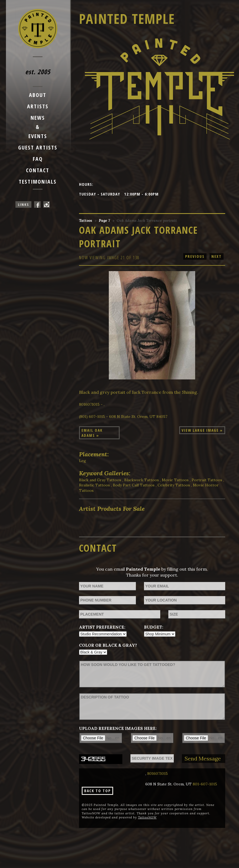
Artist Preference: (102, 627)
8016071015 (158, 773)
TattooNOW (147, 817)
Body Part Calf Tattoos (134, 485)
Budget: (154, 627)
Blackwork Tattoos (142, 480)
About (38, 95)
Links (23, 204)
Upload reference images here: (118, 728)
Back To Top (97, 791)
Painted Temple (127, 19)
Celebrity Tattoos (174, 485)
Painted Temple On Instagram (47, 204)
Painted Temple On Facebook (37, 204)
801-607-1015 (205, 784)
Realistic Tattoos (94, 485)
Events (38, 136)
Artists (38, 106)
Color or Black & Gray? (108, 645)
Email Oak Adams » (92, 433)
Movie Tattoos (175, 480)
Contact (38, 170)
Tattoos (86, 220)
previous (195, 256)
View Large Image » (202, 430)
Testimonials (38, 182)
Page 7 (104, 220)
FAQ (38, 159)
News (38, 118)
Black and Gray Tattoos (100, 480)
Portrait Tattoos (207, 480)
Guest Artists (38, 147)
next (217, 256)
